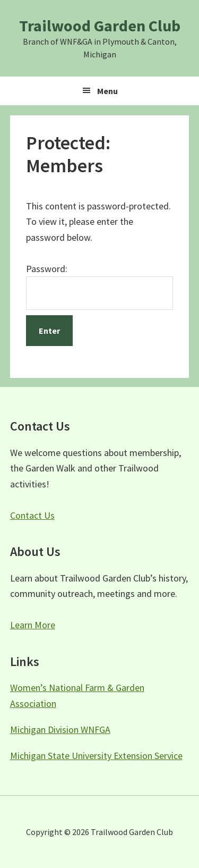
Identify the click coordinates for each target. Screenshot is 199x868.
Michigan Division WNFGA (60, 730)
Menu (107, 91)
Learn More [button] (33, 625)
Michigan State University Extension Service (96, 756)
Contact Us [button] (32, 515)
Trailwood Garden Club (100, 26)
